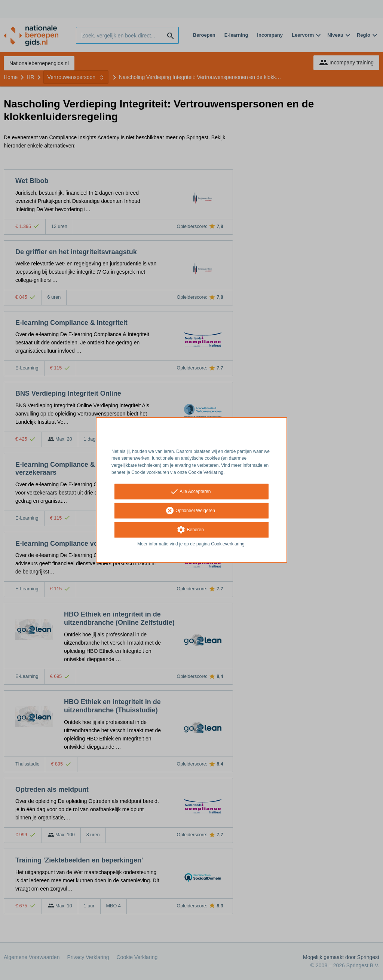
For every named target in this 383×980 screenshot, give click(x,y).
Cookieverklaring (228, 544)
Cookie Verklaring (206, 472)
